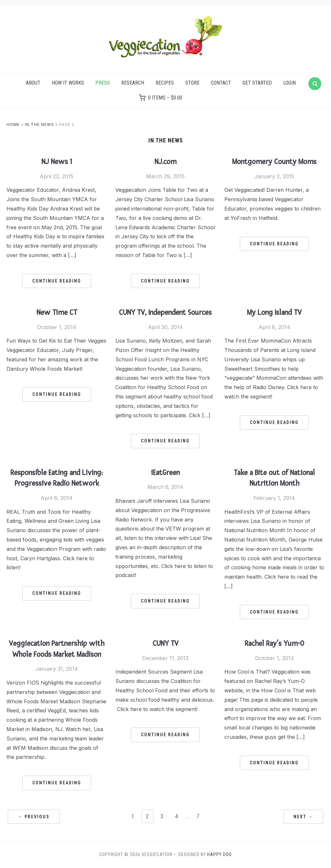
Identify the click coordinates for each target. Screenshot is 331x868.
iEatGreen (165, 473)
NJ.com (165, 162)
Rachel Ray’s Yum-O (274, 644)
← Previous (34, 817)
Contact (221, 83)
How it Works (68, 83)
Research (133, 83)
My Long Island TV (274, 313)
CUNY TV (165, 644)
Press (103, 83)
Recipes (165, 83)
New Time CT (57, 313)
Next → (303, 817)
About (33, 83)
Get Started (257, 83)
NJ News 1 (57, 162)
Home (13, 124)
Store (192, 83)
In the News (39, 124)
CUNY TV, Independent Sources (165, 313)
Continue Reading (57, 281)
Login (289, 83)
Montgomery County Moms (274, 162)
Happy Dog (219, 854)
